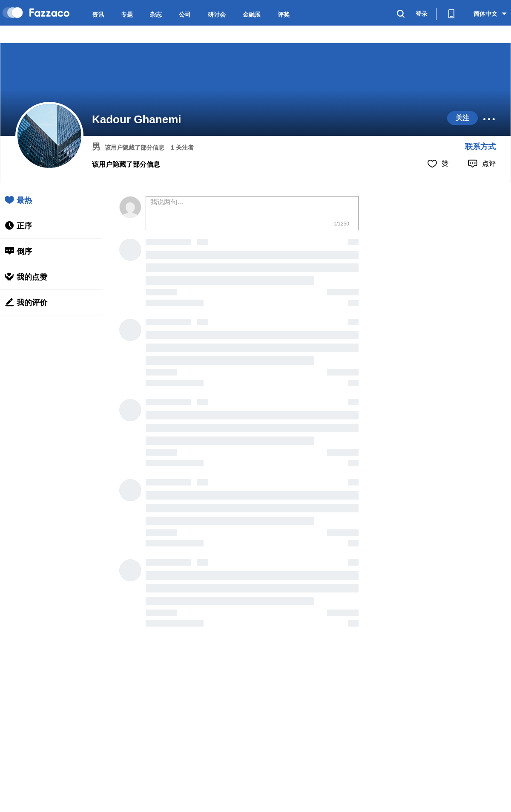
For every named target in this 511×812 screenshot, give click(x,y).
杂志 (156, 14)
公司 (185, 14)
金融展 (252, 14)
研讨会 (217, 14)
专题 (127, 14)
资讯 (98, 14)
